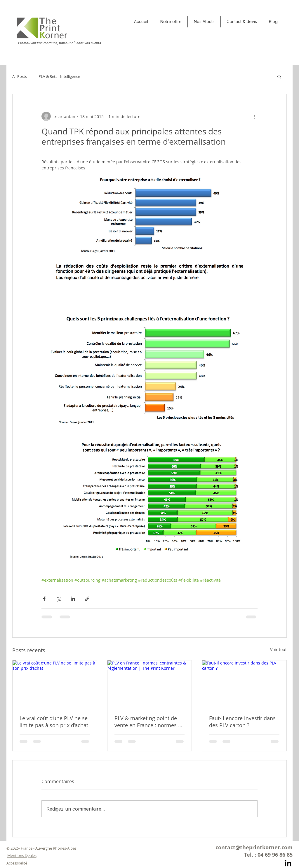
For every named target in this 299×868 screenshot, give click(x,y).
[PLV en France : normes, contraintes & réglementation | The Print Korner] (150, 684)
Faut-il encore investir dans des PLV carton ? (242, 722)
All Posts (20, 76)
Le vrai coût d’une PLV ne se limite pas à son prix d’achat (54, 722)
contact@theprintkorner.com (254, 847)
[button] (204, 22)
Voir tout (278, 649)
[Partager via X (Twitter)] (59, 599)
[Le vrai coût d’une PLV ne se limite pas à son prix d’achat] (55, 684)
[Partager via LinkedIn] (73, 599)
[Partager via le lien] (87, 599)
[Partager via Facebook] (44, 599)
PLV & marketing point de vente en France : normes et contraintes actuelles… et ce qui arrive (149, 722)
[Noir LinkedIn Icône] (288, 863)
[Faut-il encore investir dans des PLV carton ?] (244, 684)
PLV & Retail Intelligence (59, 76)
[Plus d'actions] (254, 116)
